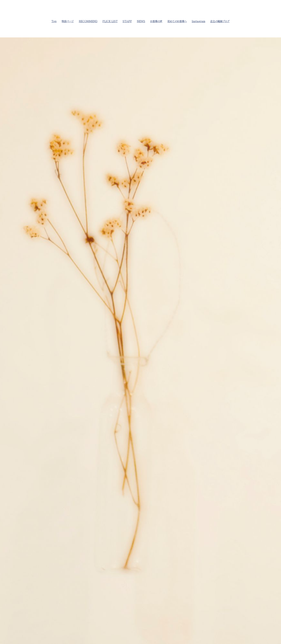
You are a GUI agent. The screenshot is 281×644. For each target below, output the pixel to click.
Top (54, 21)
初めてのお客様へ (177, 21)
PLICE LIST (110, 21)
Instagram (198, 21)
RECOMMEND (88, 21)
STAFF (127, 21)
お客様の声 (156, 21)
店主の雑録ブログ (220, 21)
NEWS (141, 21)
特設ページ (68, 21)
